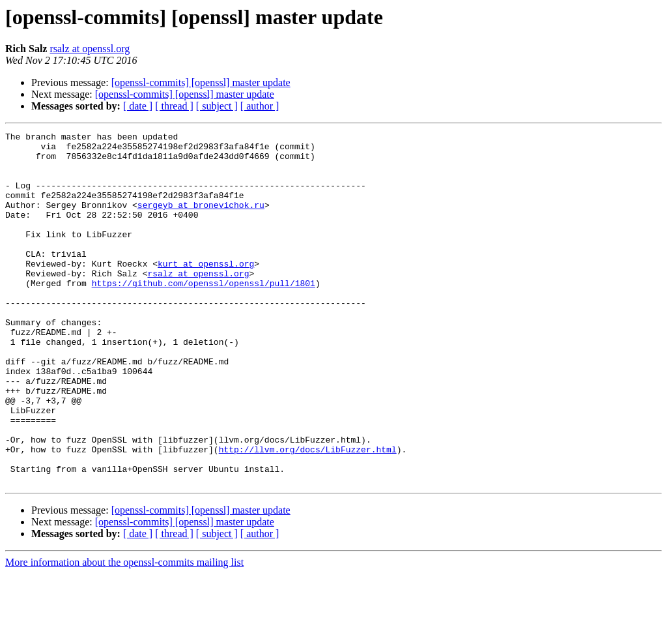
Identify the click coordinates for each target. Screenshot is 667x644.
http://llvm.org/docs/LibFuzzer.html (308, 514)
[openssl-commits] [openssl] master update (201, 82)
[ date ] (138, 106)
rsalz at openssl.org (90, 49)
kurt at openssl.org (206, 291)
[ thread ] (174, 106)
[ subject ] (217, 106)
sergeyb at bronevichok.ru (201, 220)
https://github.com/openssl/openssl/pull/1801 (204, 314)
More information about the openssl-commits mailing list (124, 633)
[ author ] (260, 106)
